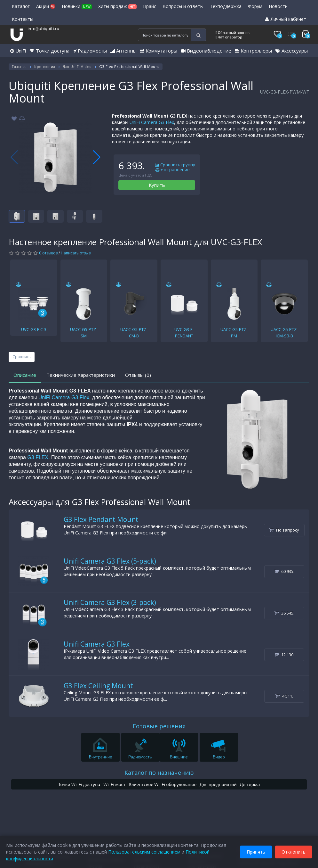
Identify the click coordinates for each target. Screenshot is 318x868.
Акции (46, 6)
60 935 (284, 571)
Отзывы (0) (138, 375)
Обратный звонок (233, 32)
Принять (256, 851)
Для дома (250, 784)
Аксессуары (292, 51)
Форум (255, 6)
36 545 (284, 613)
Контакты (23, 19)
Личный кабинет (286, 19)
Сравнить (22, 357)
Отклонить (293, 851)
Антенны (123, 51)
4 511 (284, 696)
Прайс (150, 6)
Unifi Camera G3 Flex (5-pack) (110, 561)
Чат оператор (229, 37)
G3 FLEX (38, 457)
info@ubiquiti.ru (43, 28)
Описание (25, 375)
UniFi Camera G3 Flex (152, 122)
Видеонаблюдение (206, 51)
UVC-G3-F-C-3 (34, 329)
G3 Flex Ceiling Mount (98, 686)
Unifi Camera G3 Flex (97, 644)
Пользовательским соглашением (145, 851)
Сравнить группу (175, 165)
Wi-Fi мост (114, 784)
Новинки (77, 6)
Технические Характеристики (81, 375)
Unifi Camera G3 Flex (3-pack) (110, 602)
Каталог (21, 6)
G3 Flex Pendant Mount (101, 519)
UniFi (18, 51)
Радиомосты (90, 51)
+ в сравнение (172, 170)
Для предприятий (218, 784)
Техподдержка (226, 6)
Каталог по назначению (159, 773)
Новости (278, 6)
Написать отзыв (76, 253)
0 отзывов (48, 253)
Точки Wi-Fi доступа (79, 784)
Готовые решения (159, 726)
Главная (19, 66)
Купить (157, 185)
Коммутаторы (159, 51)
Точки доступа (49, 51)
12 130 (284, 655)
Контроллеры (253, 51)
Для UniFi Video (77, 66)
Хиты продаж (117, 6)
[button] (97, 157)
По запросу (284, 530)
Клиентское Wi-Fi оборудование (163, 784)
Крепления (45, 66)
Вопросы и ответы (183, 6)
